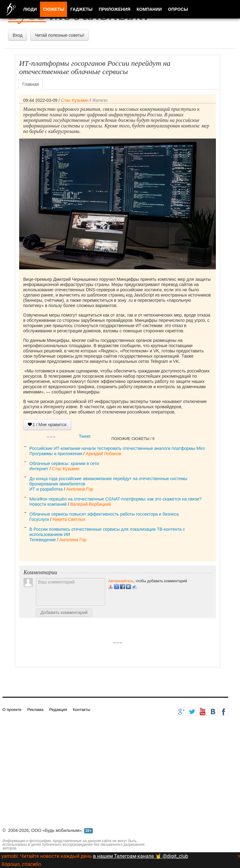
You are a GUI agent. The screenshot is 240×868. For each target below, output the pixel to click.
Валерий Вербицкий (90, 504)
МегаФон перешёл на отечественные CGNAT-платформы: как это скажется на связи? (115, 499)
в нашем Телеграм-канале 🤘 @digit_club (141, 856)
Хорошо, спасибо (21, 864)
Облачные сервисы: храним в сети (64, 463)
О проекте (12, 710)
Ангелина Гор (80, 489)
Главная (30, 84)
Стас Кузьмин (75, 100)
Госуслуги (39, 519)
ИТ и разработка (46, 489)
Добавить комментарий (64, 613)
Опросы (178, 9)
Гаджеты (81, 9)
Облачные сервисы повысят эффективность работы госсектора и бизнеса (104, 514)
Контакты (81, 710)
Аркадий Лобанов (103, 454)
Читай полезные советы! (60, 35)
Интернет (39, 469)
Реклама (35, 710)
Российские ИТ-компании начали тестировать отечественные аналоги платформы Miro (117, 448)
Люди (30, 9)
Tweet (85, 436)
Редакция (58, 710)
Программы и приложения (56, 454)
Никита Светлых (69, 519)
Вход (18, 35)
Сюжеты (54, 9)
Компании (149, 9)
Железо (100, 100)
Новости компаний (48, 504)
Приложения (114, 9)
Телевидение (43, 540)
